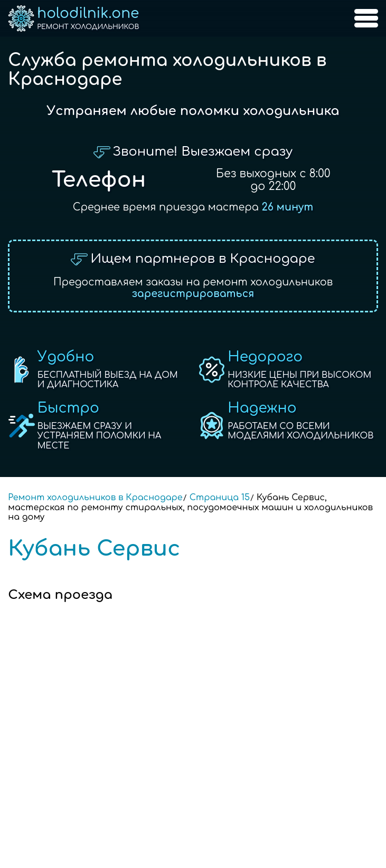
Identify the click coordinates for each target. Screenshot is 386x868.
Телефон (99, 180)
